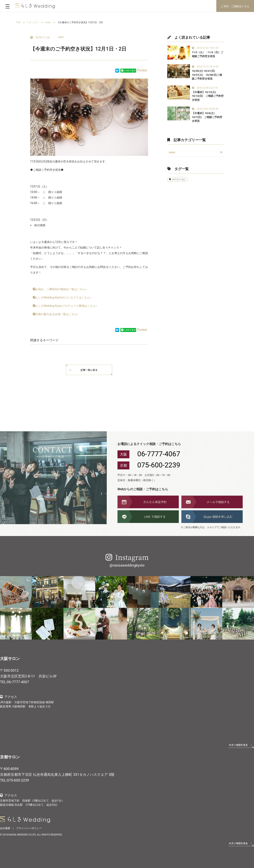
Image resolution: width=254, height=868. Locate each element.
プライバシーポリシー (29, 828)
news (61, 37)
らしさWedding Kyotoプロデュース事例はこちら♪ (66, 306)
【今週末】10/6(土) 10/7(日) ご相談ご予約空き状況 (207, 117)
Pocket (142, 70)
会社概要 (5, 828)
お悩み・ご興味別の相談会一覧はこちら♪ (61, 289)
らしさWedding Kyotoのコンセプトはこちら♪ (63, 297)
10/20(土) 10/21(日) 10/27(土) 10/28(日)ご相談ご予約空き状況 (207, 75)
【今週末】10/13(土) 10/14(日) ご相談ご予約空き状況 (208, 96)
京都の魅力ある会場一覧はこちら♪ (57, 314)
